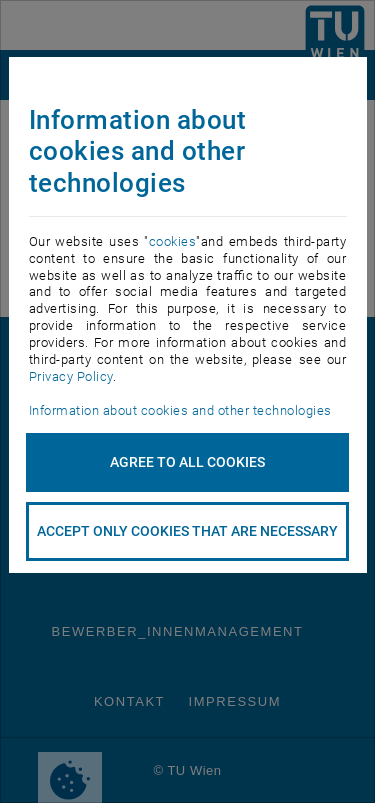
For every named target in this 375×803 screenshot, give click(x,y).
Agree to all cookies (187, 462)
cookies (173, 241)
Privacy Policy (71, 376)
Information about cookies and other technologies (180, 410)
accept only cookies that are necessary (187, 531)
